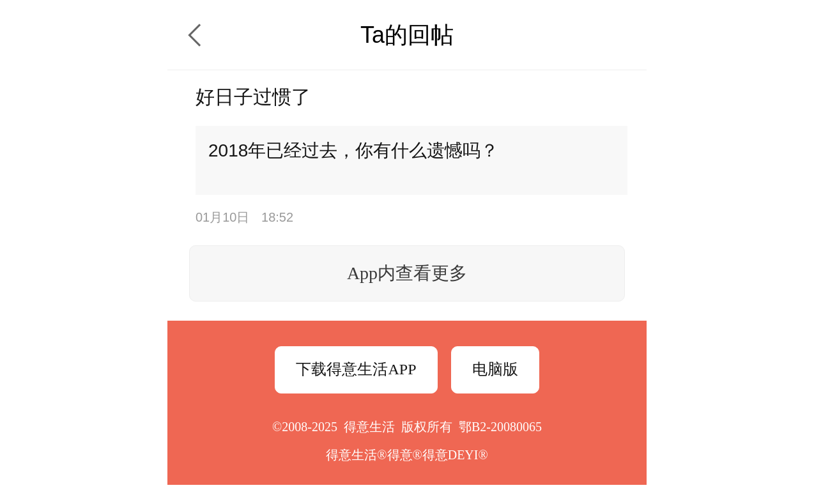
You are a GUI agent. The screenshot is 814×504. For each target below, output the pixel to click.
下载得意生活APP (356, 369)
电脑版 (495, 369)
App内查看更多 (407, 273)
